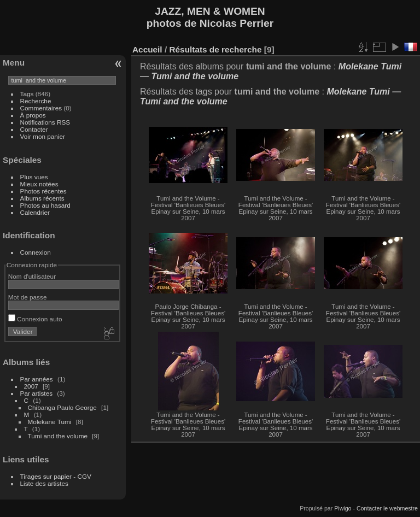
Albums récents (42, 198)
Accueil (147, 49)
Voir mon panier (43, 136)
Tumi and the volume (58, 436)
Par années (37, 379)
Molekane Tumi (50, 422)
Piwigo (343, 508)
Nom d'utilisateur (32, 276)
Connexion (36, 252)
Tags (27, 94)
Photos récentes (43, 191)
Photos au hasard (45, 205)
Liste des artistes (44, 483)
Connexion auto (35, 319)
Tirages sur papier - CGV (56, 476)
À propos (33, 115)
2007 (31, 386)
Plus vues (34, 177)
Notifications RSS (45, 122)
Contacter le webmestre (387, 508)
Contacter (34, 129)
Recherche (36, 101)
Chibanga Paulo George (62, 407)
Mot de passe (28, 297)
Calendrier (35, 212)
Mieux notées (39, 184)
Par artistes (37, 393)
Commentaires (41, 108)
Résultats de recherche (215, 49)
